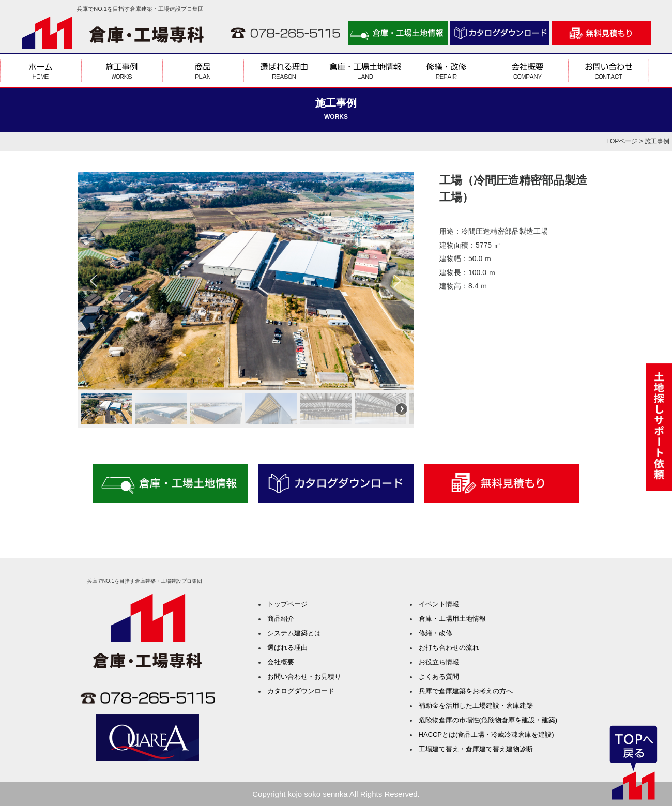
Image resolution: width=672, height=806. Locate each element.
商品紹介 (281, 619)
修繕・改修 (436, 633)
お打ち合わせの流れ (449, 648)
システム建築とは (294, 633)
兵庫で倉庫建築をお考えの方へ (466, 691)
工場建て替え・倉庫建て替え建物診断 (476, 749)
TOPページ (622, 141)
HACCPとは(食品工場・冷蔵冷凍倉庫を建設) (486, 734)
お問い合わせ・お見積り (304, 676)
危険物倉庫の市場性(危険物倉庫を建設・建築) (488, 720)
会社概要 (281, 662)
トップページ (287, 604)
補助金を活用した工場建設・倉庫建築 (476, 705)
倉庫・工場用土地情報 (452, 619)
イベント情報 (439, 604)
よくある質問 (439, 676)
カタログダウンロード (301, 691)
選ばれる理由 (287, 648)
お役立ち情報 (439, 662)
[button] (94, 281)
